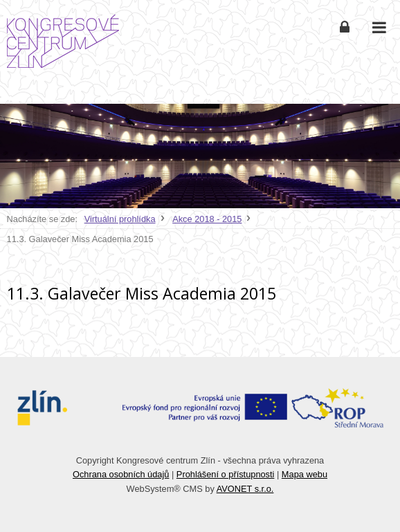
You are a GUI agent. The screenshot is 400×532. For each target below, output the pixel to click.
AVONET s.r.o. (245, 489)
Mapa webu (304, 474)
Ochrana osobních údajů (121, 474)
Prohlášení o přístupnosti (226, 474)
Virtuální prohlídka (120, 219)
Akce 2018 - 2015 (207, 219)
